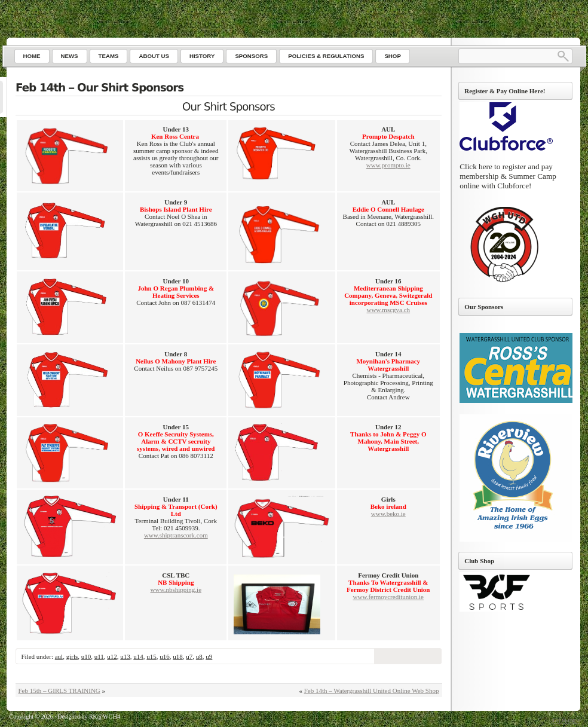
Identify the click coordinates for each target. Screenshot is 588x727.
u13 (125, 656)
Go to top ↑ (566, 720)
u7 (189, 656)
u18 (178, 656)
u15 (151, 656)
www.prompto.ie (388, 165)
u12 (112, 656)
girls (72, 656)
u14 (138, 656)
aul (59, 656)
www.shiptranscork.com (176, 535)
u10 (86, 656)
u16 (165, 656)
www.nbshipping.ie (176, 589)
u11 (99, 656)
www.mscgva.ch (388, 310)
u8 (199, 656)
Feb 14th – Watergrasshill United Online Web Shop (372, 691)
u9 (209, 656)
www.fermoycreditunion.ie (388, 597)
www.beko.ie (388, 514)
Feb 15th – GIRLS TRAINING (59, 691)
